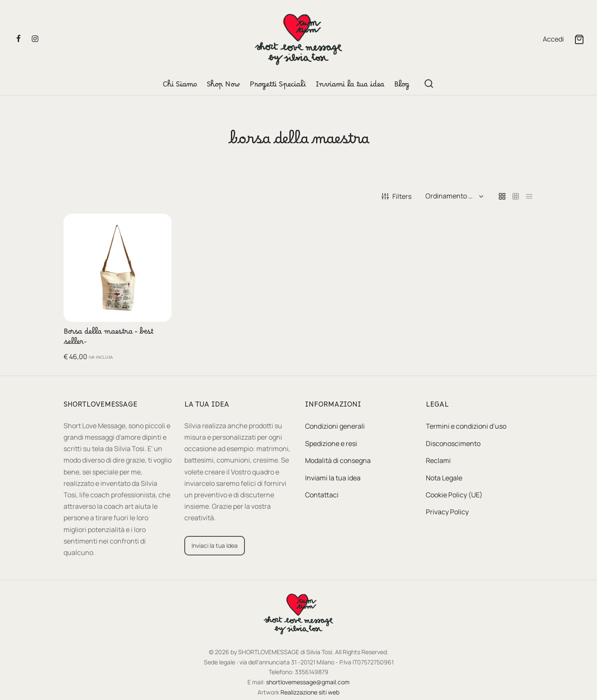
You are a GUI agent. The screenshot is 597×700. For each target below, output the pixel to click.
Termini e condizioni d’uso (466, 426)
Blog (402, 86)
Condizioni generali (335, 426)
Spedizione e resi (331, 443)
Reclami (438, 460)
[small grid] (516, 197)
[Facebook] (18, 39)
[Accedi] (553, 39)
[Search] (429, 84)
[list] (529, 197)
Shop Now (223, 86)
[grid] (502, 197)
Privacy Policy (447, 512)
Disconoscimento (453, 443)
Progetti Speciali (278, 86)
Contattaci (322, 495)
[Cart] (579, 39)
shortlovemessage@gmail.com (308, 682)
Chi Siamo (180, 86)
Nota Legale (444, 478)
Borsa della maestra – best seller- (109, 339)
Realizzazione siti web (310, 692)
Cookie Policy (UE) (454, 495)
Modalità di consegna (338, 460)
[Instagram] (35, 39)
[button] (158, 227)
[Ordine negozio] (453, 196)
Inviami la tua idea (350, 86)
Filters (396, 196)
